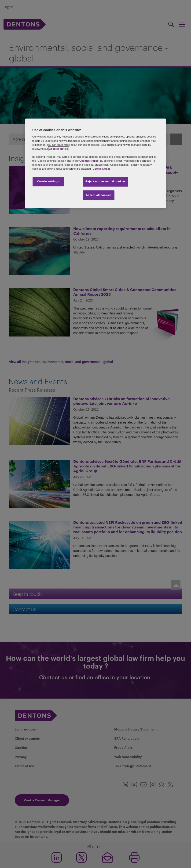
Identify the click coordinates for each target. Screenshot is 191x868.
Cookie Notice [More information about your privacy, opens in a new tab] (102, 169)
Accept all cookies (99, 195)
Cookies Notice (59, 149)
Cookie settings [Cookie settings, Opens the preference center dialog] (48, 181)
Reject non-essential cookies (106, 181)
